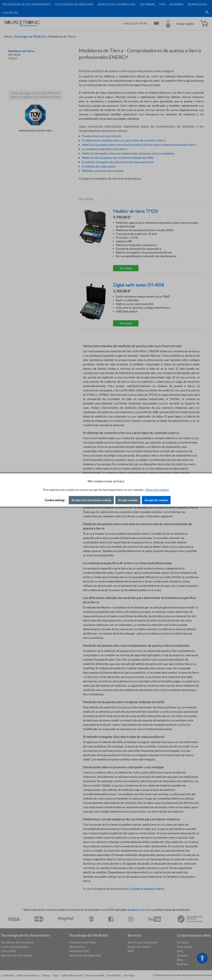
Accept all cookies (156, 500)
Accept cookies (128, 500)
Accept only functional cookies (91, 500)
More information (157, 490)
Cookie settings (55, 500)
